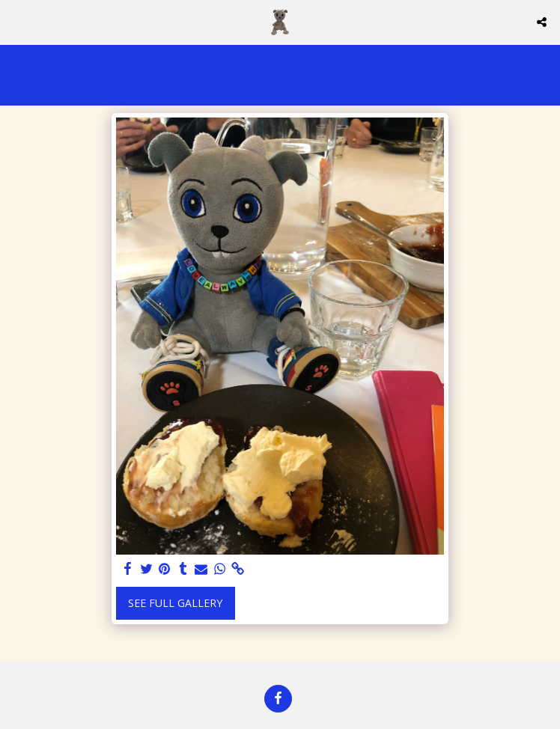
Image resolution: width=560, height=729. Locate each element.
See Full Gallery (175, 603)
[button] (16, 21)
